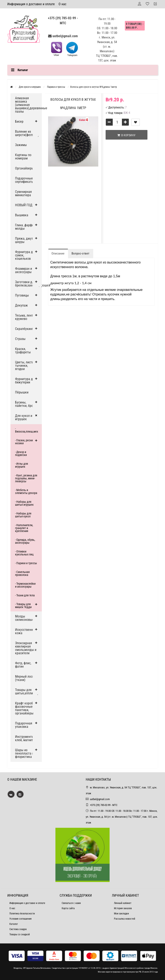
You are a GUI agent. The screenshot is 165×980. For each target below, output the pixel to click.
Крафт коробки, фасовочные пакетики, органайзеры (26, 708)
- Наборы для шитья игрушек (24, 503)
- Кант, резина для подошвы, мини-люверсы (26, 478)
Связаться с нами (71, 903)
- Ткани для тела (25, 595)
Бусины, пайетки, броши (26, 404)
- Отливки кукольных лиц (24, 553)
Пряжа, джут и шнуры (25, 240)
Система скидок (18, 929)
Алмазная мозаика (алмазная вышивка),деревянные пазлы (28, 105)
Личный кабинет (123, 903)
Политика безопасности (22, 914)
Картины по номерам (23, 157)
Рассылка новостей (125, 919)
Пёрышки (22, 392)
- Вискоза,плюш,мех (27, 430)
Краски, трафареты (23, 351)
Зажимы (21, 145)
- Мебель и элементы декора (26, 491)
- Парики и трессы (26, 563)
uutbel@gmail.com (65, 36)
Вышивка (22, 215)
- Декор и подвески (21, 453)
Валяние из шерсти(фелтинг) (27, 133)
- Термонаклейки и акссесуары (25, 585)
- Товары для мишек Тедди (23, 606)
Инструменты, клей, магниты (25, 738)
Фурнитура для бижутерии (26, 381)
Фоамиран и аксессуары (24, 270)
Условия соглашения (20, 919)
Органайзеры (24, 168)
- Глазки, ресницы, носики (26, 442)
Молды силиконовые (24, 618)
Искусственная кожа (26, 631)
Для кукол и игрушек (24, 417)
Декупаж (21, 305)
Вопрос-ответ (80, 253)
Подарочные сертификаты (24, 180)
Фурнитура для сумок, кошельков (26, 255)
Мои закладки (121, 914)
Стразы (20, 339)
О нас (62, 4)
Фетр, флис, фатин (23, 665)
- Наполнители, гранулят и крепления (24, 528)
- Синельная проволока (22, 573)
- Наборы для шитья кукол (23, 515)
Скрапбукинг (24, 329)
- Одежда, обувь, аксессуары (25, 541)
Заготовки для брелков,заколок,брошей (28, 284)
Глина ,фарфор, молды (26, 227)
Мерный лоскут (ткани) (26, 678)
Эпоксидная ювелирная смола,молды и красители (26, 648)
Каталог (14, 924)
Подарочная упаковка (24, 725)
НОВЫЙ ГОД (24, 205)
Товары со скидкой (20, 934)
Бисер (19, 122)
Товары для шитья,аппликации (28, 692)
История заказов (123, 908)
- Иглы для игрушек (22, 465)
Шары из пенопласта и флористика (24, 753)
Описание (58, 253)
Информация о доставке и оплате (31, 4)
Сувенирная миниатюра (23, 193)
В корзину (126, 135)
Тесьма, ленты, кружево (26, 317)
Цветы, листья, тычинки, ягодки (26, 366)
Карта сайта (68, 908)
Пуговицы (22, 295)
